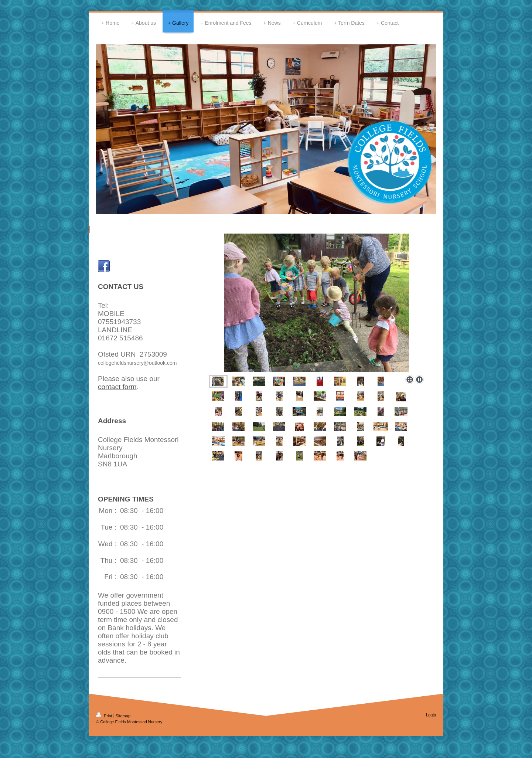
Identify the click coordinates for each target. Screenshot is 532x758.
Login (431, 715)
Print (105, 716)
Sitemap (123, 716)
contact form (117, 387)
